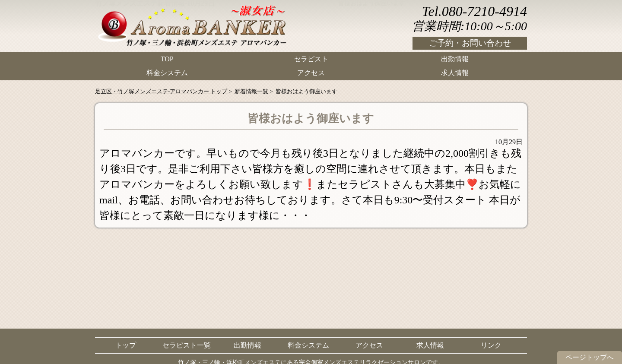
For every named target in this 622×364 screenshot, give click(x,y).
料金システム (167, 71)
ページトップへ (590, 357)
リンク (491, 345)
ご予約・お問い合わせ (470, 43)
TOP (167, 59)
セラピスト (311, 59)
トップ (126, 345)
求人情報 (455, 71)
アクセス (311, 71)
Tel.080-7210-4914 (474, 11)
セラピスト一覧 (187, 345)
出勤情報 (455, 59)
